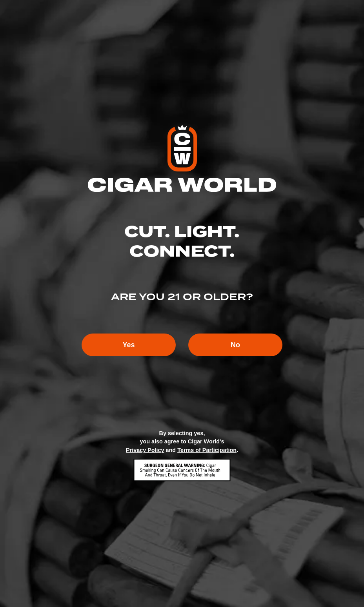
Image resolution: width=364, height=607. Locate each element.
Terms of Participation (207, 450)
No (235, 345)
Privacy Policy (145, 450)
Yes (128, 345)
